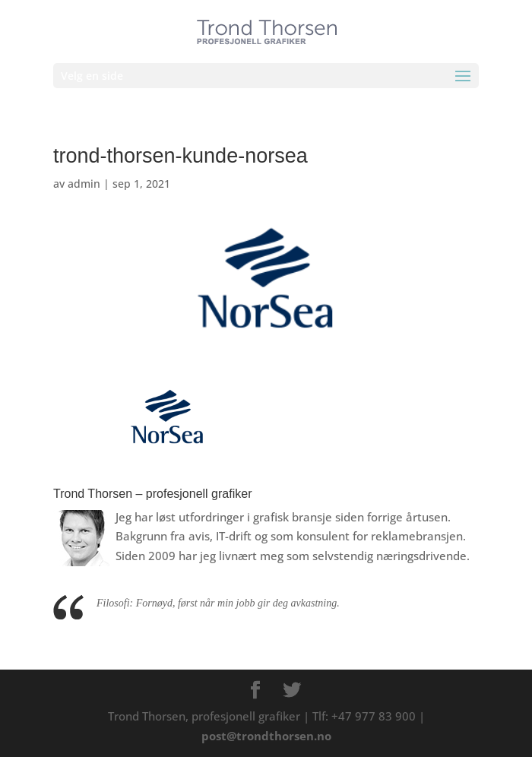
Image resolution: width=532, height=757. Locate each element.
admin (84, 184)
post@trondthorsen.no (266, 736)
